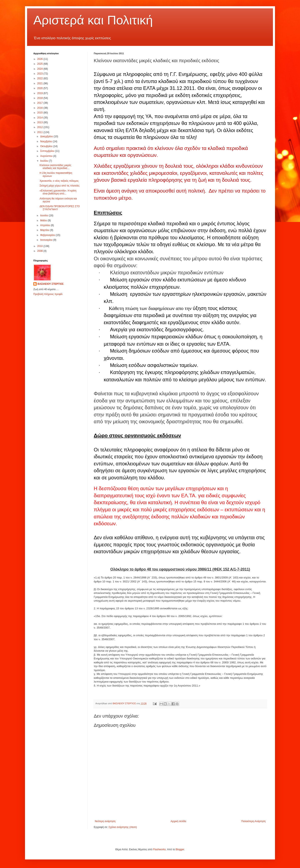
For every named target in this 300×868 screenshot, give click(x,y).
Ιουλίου (45, 161)
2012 (40, 127)
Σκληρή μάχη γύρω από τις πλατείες (60, 186)
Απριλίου (46, 225)
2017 (40, 103)
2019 (40, 93)
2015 (40, 113)
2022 (40, 78)
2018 (40, 98)
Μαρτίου (45, 230)
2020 (40, 88)
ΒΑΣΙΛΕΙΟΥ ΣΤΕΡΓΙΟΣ (51, 284)
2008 (40, 251)
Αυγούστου (47, 156)
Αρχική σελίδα (178, 821)
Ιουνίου (45, 215)
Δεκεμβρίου (47, 136)
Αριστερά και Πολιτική (93, 20)
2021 (40, 83)
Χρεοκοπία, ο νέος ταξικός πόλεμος (59, 181)
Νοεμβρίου (47, 141)
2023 (40, 74)
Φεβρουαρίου (48, 235)
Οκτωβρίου (47, 146)
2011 (40, 132)
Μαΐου (44, 220)
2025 (40, 64)
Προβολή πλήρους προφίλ (48, 294)
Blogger (180, 849)
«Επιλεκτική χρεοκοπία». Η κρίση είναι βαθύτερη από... (58, 192)
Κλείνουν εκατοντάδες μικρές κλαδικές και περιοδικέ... (55, 167)
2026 (40, 59)
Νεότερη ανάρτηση (105, 821)
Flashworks (159, 849)
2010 (40, 246)
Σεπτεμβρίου (48, 151)
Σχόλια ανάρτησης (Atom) (123, 827)
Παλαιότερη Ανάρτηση (253, 821)
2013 (40, 122)
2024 (40, 69)
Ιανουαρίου (47, 240)
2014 (40, 118)
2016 (40, 108)
